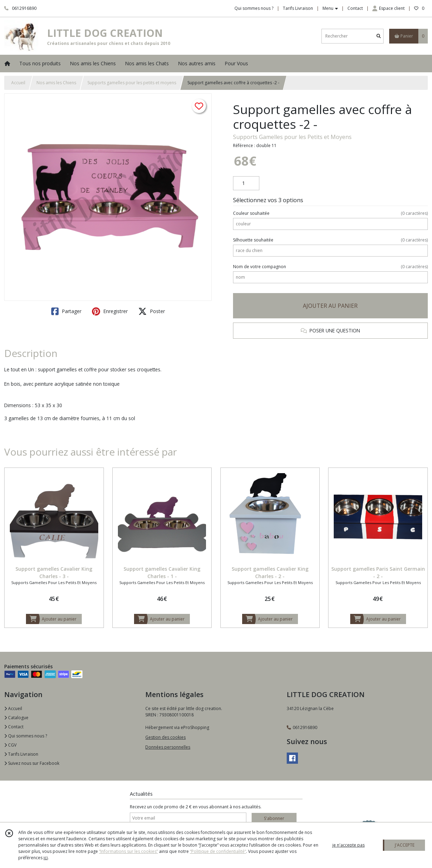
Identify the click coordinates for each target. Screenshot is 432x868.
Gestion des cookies (165, 737)
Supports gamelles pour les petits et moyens (132, 83)
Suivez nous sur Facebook (32, 763)
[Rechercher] (379, 36)
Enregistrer (110, 311)
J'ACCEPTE (405, 845)
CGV (10, 745)
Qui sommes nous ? (26, 736)
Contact (355, 8)
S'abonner (274, 818)
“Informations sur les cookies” (128, 851)
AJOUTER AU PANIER (330, 306)
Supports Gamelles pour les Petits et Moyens (292, 137)
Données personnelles (168, 747)
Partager (66, 311)
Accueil (18, 83)
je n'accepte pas (348, 845)
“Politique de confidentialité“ (218, 851)
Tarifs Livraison (21, 754)
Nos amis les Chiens (56, 83)
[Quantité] (246, 183)
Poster (152, 311)
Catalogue (16, 718)
